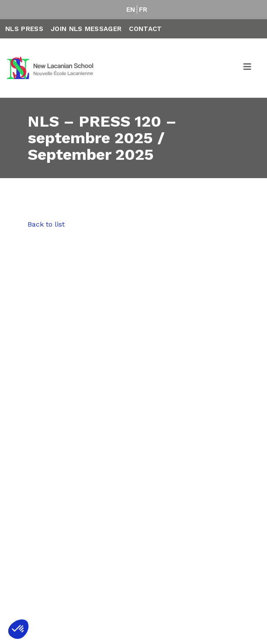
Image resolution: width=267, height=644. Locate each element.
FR (143, 10)
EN (131, 10)
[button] (18, 629)
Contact (145, 29)
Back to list (46, 224)
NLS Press (24, 29)
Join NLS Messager (86, 29)
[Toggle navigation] (248, 68)
